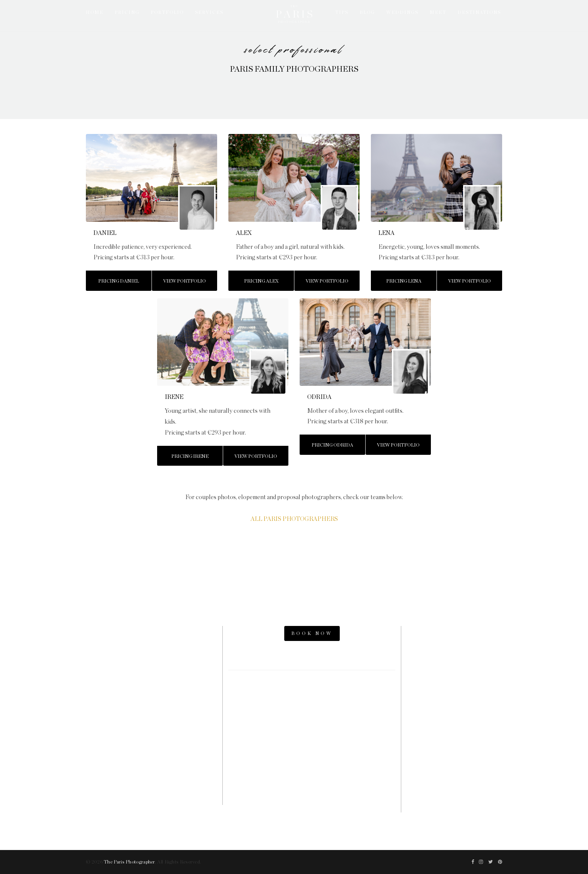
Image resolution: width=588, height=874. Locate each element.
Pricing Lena (404, 281)
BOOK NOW (312, 633)
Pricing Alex (261, 281)
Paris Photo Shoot (455, 645)
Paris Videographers (454, 721)
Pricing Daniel (119, 281)
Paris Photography (455, 734)
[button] (96, 178)
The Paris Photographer (129, 862)
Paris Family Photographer (454, 746)
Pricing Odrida (332, 445)
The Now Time (455, 759)
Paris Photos (454, 657)
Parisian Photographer (454, 709)
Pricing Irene (190, 457)
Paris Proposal (454, 670)
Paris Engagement (454, 683)
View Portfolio (184, 281)
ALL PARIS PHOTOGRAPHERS (294, 519)
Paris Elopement (455, 696)
